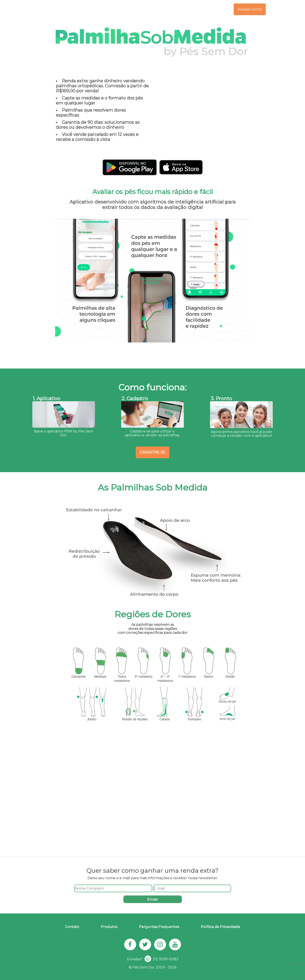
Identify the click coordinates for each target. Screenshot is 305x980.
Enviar (153, 899)
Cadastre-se (152, 452)
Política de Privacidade (220, 927)
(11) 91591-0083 (161, 959)
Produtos (109, 927)
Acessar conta (250, 9)
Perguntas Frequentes (159, 927)
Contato (72, 927)
